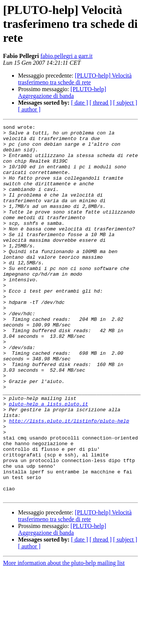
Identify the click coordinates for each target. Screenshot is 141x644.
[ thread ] (101, 103)
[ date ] (80, 103)
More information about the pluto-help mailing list (64, 637)
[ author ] (29, 109)
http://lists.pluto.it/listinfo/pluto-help (69, 481)
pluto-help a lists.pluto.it (49, 460)
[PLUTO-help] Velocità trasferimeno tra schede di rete (75, 79)
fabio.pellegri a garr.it (67, 56)
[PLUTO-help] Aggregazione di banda (62, 92)
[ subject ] (125, 103)
